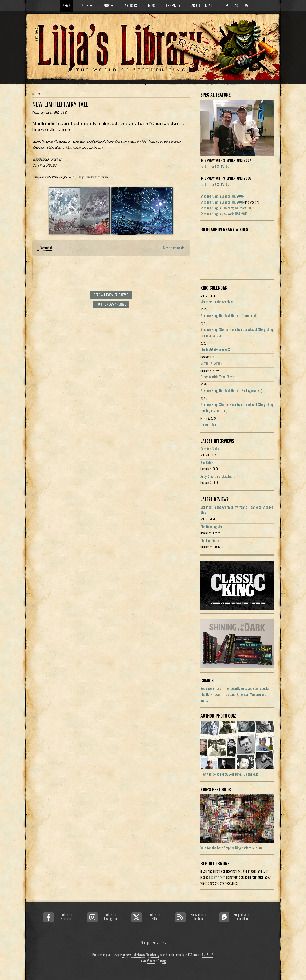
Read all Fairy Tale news (111, 295)
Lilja (147, 943)
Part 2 (215, 166)
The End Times (210, 541)
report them (217, 877)
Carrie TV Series (211, 363)
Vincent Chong (156, 961)
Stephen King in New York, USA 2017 (224, 214)
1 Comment (45, 248)
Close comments (174, 248)
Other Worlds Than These (217, 377)
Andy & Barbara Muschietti (218, 476)
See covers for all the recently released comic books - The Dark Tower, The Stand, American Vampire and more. (236, 694)
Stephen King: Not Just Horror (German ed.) (229, 316)
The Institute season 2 (215, 349)
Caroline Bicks (210, 449)
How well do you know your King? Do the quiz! (230, 774)
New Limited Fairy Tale (60, 104)
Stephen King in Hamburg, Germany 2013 (227, 208)
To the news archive (111, 304)
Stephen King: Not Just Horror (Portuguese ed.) (231, 391)
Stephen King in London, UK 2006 (222, 196)
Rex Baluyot (208, 463)
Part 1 (204, 166)
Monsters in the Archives (217, 302)
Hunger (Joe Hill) (211, 424)
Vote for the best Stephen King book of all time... (232, 848)
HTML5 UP (206, 955)
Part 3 (225, 166)
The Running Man (212, 527)
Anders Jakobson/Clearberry (141, 955)
